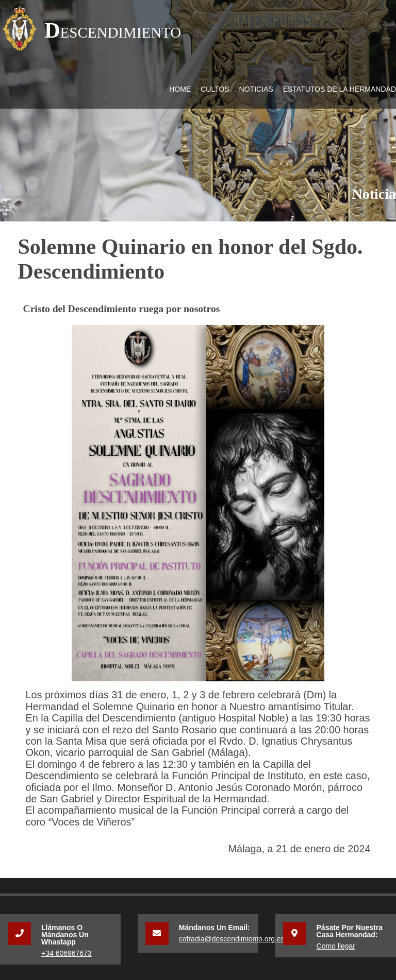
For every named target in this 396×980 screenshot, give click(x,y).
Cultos (215, 89)
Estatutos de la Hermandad (340, 89)
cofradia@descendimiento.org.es (232, 939)
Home (180, 89)
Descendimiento (113, 30)
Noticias (256, 89)
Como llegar (336, 946)
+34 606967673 (67, 953)
